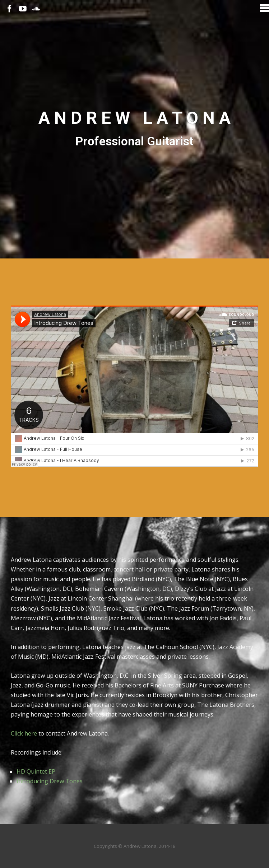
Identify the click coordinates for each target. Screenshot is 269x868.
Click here (24, 733)
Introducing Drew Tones (50, 781)
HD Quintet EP (36, 771)
